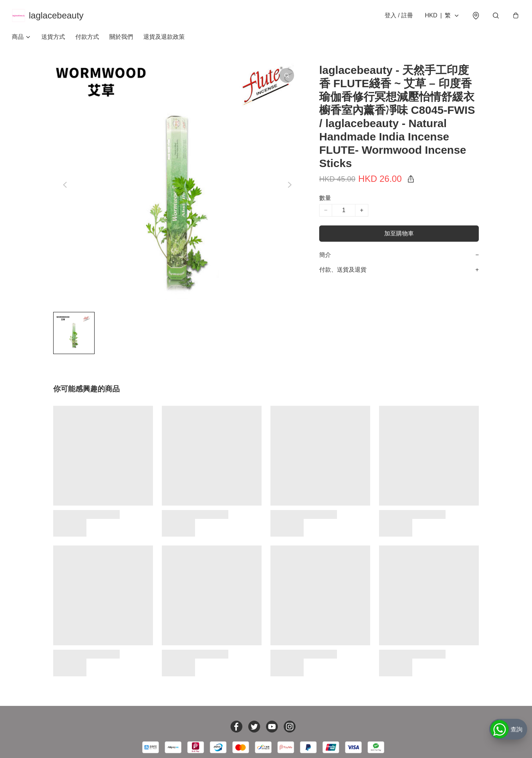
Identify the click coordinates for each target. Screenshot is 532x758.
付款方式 (87, 37)
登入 (399, 15)
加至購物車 (399, 233)
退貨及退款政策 (164, 37)
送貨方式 (53, 37)
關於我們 (121, 37)
